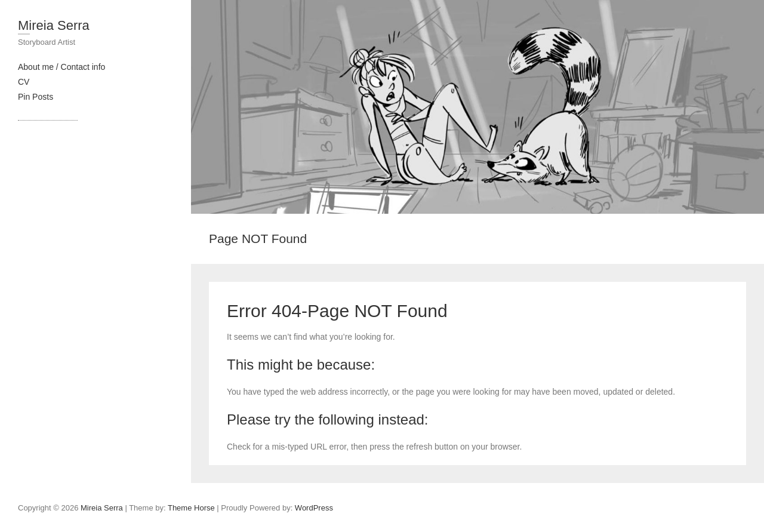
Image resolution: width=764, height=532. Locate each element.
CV (24, 82)
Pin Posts (36, 97)
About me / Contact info (61, 67)
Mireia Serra (54, 25)
